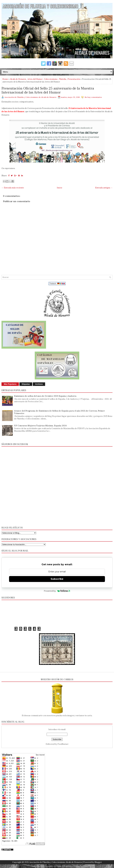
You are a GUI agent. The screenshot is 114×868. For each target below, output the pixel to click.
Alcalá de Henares (18, 79)
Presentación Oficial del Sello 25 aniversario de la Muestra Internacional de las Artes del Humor (48, 90)
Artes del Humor (35, 79)
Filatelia (63, 79)
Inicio (60, 188)
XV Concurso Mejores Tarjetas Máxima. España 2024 (40, 426)
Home (5, 79)
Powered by (57, 591)
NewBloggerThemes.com (73, 866)
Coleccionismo (51, 79)
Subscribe (57, 579)
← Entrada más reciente (13, 188)
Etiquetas (26, 384)
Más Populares (10, 384)
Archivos (39, 384)
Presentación (74, 79)
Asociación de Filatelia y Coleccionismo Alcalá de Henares (56, 862)
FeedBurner (63, 744)
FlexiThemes (44, 866)
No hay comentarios (93, 97)
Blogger (98, 862)
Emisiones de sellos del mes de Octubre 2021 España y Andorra (45, 396)
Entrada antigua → (104, 188)
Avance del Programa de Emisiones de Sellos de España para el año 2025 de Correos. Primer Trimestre (59, 412)
